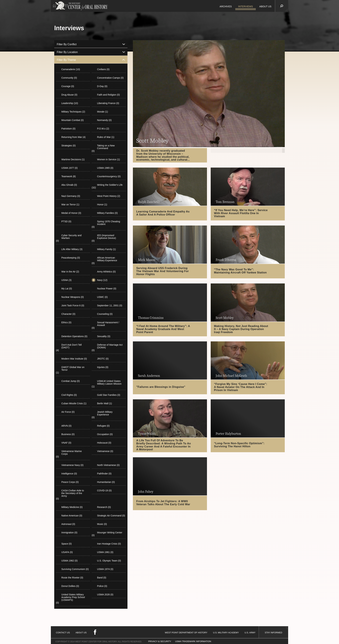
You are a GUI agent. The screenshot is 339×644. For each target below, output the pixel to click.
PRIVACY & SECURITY (160, 641)
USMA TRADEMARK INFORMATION (193, 641)
